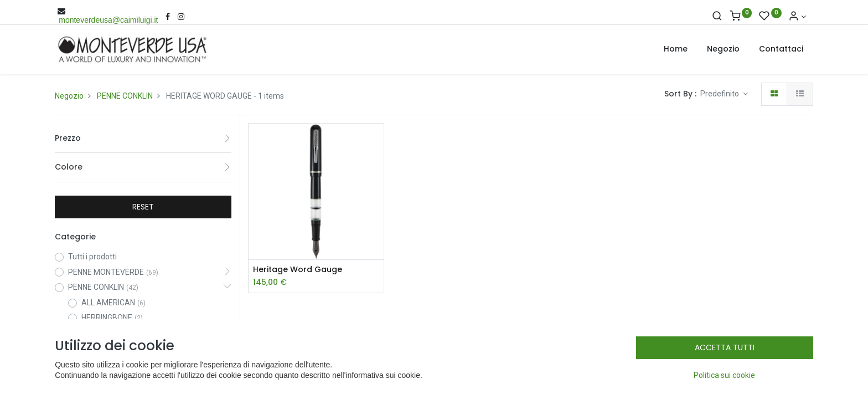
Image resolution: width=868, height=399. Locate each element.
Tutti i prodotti (92, 257)
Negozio (69, 96)
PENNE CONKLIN (125, 96)
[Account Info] (797, 17)
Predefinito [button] (720, 94)
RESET (143, 207)
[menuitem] (676, 49)
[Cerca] (717, 17)
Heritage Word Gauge (298, 270)
